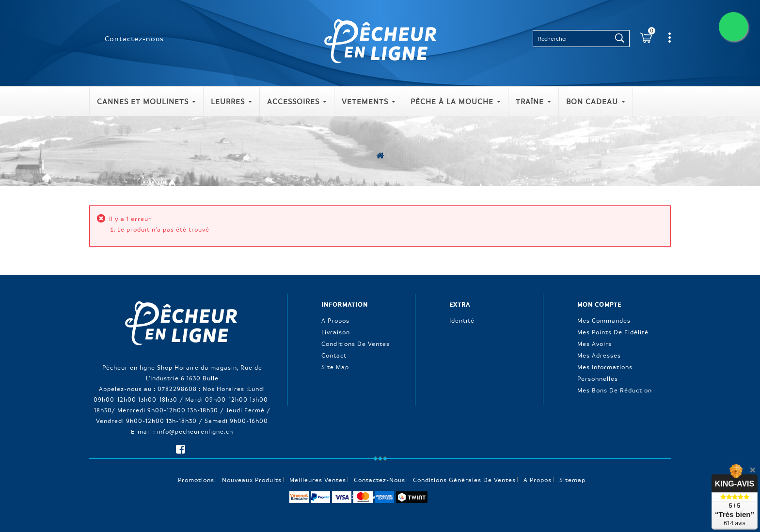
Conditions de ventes (356, 344)
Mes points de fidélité (613, 332)
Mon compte (599, 304)
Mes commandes (604, 320)
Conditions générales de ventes (464, 480)
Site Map (335, 367)
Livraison (336, 332)
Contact (334, 355)
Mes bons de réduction (615, 390)
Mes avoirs (594, 344)
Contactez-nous (134, 38)
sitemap (572, 480)
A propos (335, 320)
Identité (462, 320)
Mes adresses (599, 355)
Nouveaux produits (252, 480)
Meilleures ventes (318, 480)
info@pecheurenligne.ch (195, 431)
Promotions (196, 480)
